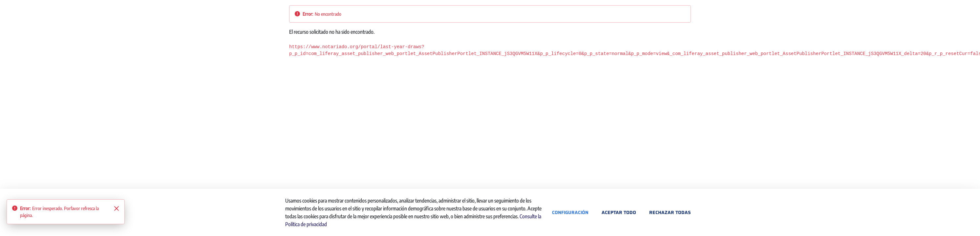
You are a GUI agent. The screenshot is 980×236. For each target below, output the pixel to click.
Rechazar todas (670, 212)
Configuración (570, 212)
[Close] (117, 208)
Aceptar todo (619, 212)
